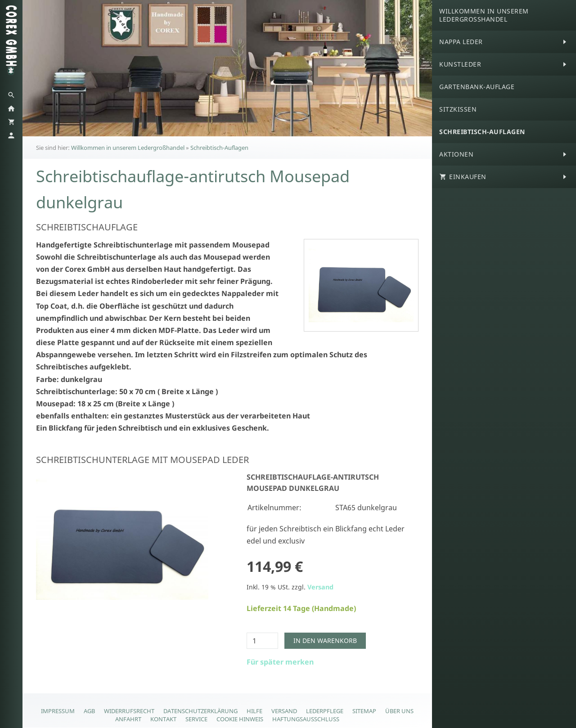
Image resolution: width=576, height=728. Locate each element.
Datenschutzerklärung (200, 711)
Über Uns (399, 711)
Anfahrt (128, 719)
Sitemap (364, 711)
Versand (320, 587)
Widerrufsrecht (129, 711)
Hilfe (254, 711)
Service (196, 719)
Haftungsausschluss (306, 719)
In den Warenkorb (325, 640)
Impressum (58, 711)
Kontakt (163, 719)
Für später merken (280, 662)
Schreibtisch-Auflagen (219, 148)
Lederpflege (325, 711)
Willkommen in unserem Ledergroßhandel (128, 148)
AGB (89, 711)
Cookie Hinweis (240, 719)
